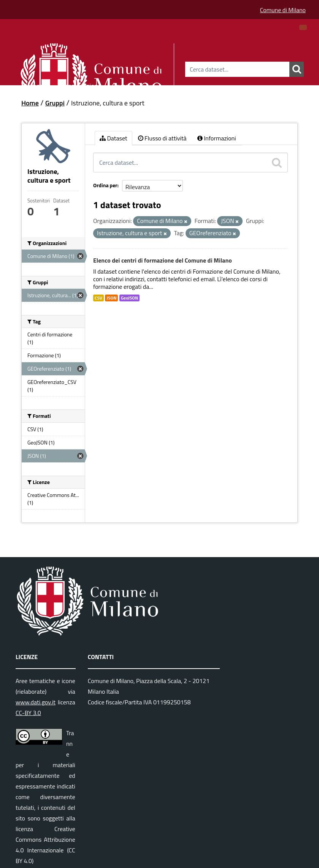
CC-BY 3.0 (28, 713)
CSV (98, 298)
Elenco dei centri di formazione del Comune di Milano (163, 260)
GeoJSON (129, 298)
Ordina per (105, 185)
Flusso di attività (162, 138)
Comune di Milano (283, 10)
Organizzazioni (79, 85)
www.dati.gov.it (36, 702)
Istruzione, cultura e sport (108, 103)
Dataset (34, 85)
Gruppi (121, 85)
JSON (111, 298)
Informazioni (217, 138)
